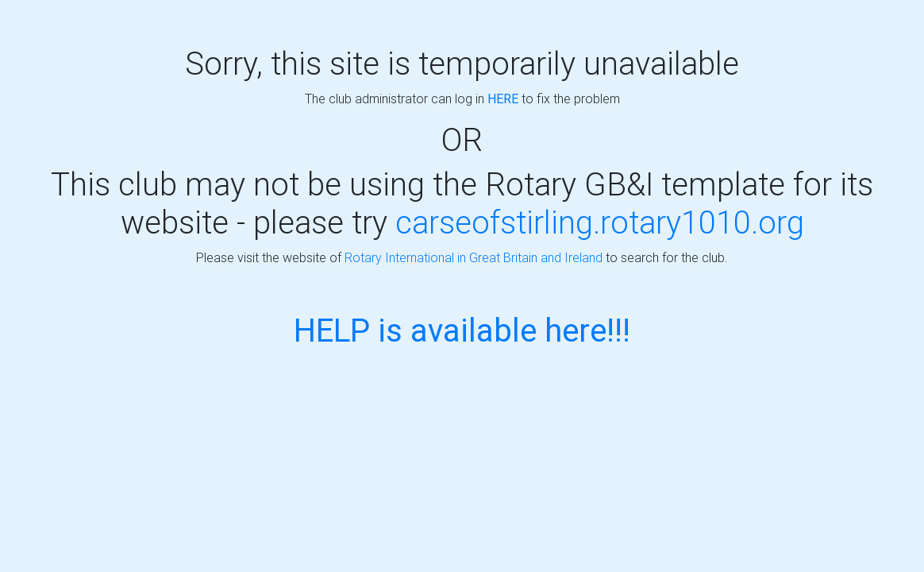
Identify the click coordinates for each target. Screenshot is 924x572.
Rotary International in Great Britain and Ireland (474, 257)
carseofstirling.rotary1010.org (600, 222)
